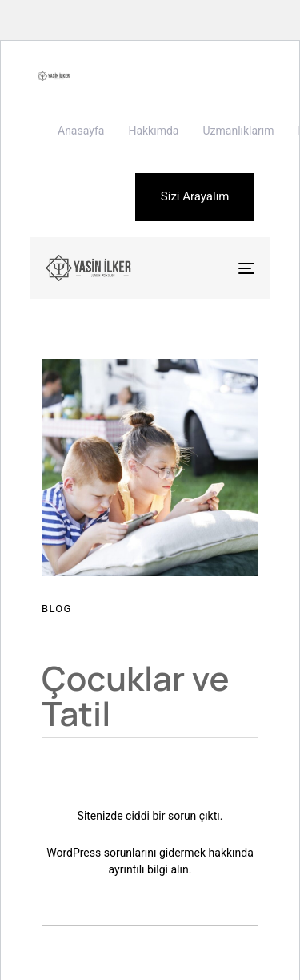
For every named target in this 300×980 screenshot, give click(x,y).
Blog (57, 609)
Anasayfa (81, 131)
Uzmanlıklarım (238, 131)
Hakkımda (153, 131)
